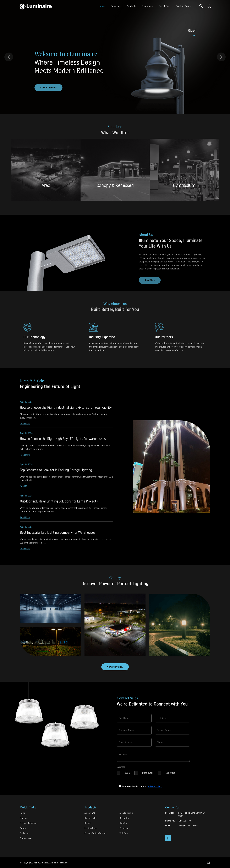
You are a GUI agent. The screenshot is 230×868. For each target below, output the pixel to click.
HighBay (123, 823)
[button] (201, 6)
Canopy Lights (91, 818)
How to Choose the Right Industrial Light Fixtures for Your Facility (66, 410)
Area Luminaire (126, 813)
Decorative (124, 818)
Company (116, 6)
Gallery (23, 828)
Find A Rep (164, 6)
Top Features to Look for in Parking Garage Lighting (56, 473)
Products (131, 6)
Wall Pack (124, 833)
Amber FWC (90, 813)
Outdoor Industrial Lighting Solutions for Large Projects (59, 504)
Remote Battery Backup (95, 833)
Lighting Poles (91, 828)
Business (121, 770)
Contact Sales (183, 6)
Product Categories (29, 823)
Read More (25, 426)
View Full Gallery (115, 667)
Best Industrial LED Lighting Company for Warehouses (58, 535)
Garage (88, 823)
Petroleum (124, 828)
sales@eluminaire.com (188, 826)
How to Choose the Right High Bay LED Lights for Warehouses (63, 442)
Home (102, 6)
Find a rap (24, 833)
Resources (147, 6)
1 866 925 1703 (184, 821)
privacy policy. (155, 786)
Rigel (192, 31)
